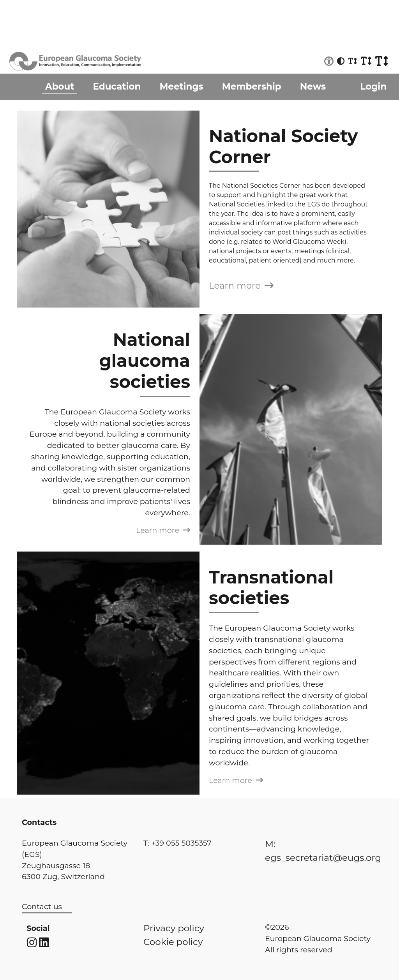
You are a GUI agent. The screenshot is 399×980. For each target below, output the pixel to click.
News (313, 86)
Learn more (241, 286)
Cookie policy (173, 942)
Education (117, 86)
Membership (252, 86)
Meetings (181, 86)
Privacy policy (174, 928)
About (60, 86)
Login (373, 86)
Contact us (42, 906)
